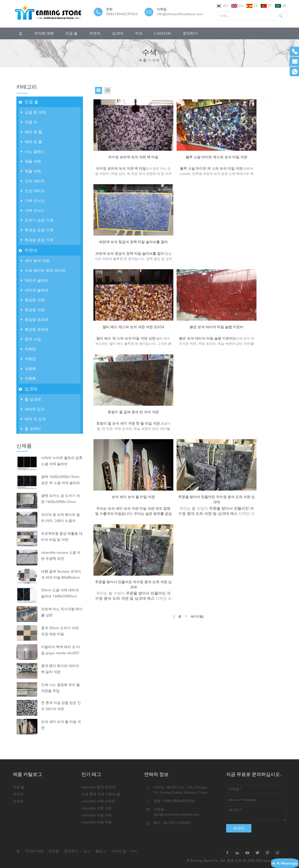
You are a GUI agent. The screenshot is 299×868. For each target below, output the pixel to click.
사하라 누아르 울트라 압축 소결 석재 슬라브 (62, 461)
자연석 (95, 33)
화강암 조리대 (35, 320)
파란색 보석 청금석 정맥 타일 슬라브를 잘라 (254, 154)
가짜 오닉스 (33, 201)
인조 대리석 (33, 181)
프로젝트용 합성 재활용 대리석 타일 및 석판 (62, 537)
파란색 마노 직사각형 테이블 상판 (62, 612)
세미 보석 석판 (35, 261)
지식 (139, 33)
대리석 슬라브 (35, 280)
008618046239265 (122, 14)
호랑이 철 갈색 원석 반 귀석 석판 (254, 232)
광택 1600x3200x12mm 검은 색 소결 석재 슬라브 (61, 480)
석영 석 (29, 122)
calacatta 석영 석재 (96, 815)
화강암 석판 (33, 300)
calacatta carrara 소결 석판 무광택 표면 (61, 556)
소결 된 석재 (33, 112)
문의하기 (190, 33)
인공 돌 (71, 33)
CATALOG (163, 33)
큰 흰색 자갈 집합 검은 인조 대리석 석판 (61, 706)
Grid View (99, 90)
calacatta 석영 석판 (96, 808)
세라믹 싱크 (33, 409)
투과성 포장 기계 (37, 230)
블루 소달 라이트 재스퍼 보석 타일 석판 (189, 154)
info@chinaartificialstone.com (180, 14)
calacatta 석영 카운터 (98, 801)
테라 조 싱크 (33, 419)
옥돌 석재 (31, 161)
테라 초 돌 (32, 132)
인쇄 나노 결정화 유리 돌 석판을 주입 (61, 688)
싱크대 (118, 33)
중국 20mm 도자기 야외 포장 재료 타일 (60, 631)
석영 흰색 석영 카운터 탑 (101, 794)
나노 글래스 (33, 152)
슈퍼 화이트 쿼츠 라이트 (43, 271)
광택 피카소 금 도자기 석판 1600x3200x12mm (61, 499)
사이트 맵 (119, 851)
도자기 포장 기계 (37, 220)
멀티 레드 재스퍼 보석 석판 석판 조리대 (124, 235)
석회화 (28, 369)
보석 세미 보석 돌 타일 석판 (61, 725)
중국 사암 (31, 339)
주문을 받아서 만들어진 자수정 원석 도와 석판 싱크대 (189, 317)
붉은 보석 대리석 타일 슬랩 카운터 (189, 235)
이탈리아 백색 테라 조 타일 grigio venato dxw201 (61, 650)
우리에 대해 (44, 33)
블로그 (101, 851)
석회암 (28, 349)
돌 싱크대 (31, 399)
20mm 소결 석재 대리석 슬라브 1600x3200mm (60, 593)
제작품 (54, 851)
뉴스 (87, 851)
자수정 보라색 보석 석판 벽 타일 (124, 151)
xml (134, 851)
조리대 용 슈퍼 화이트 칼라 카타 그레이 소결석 (61, 518)
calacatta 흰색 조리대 (98, 787)
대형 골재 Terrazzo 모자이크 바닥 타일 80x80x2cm (61, 574)
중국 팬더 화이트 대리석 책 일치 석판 (60, 669)
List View (107, 90)
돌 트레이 (31, 429)
